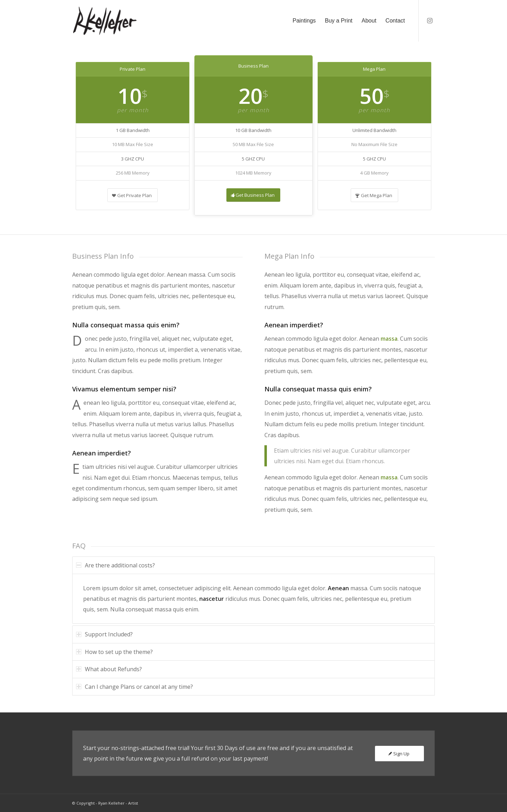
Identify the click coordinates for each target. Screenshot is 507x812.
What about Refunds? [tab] (109, 669)
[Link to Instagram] (430, 20)
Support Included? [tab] (104, 634)
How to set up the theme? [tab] (114, 652)
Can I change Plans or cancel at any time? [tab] (134, 687)
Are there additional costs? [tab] (115, 565)
